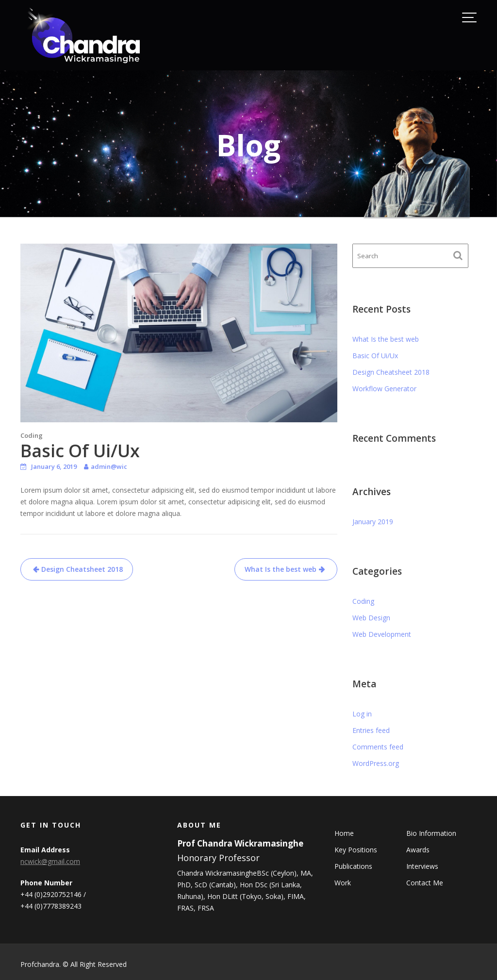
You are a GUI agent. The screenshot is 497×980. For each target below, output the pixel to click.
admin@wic (109, 466)
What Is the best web (281, 569)
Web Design (371, 618)
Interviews (422, 866)
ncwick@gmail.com (51, 862)
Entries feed (371, 730)
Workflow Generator (384, 389)
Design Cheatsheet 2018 (82, 569)
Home (345, 834)
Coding (32, 435)
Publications (354, 866)
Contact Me (424, 883)
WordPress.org (376, 763)
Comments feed (378, 747)
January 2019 (373, 522)
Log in (362, 714)
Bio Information (431, 834)
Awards (417, 850)
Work (344, 883)
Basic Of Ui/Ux (375, 356)
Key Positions (356, 850)
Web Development (382, 634)
